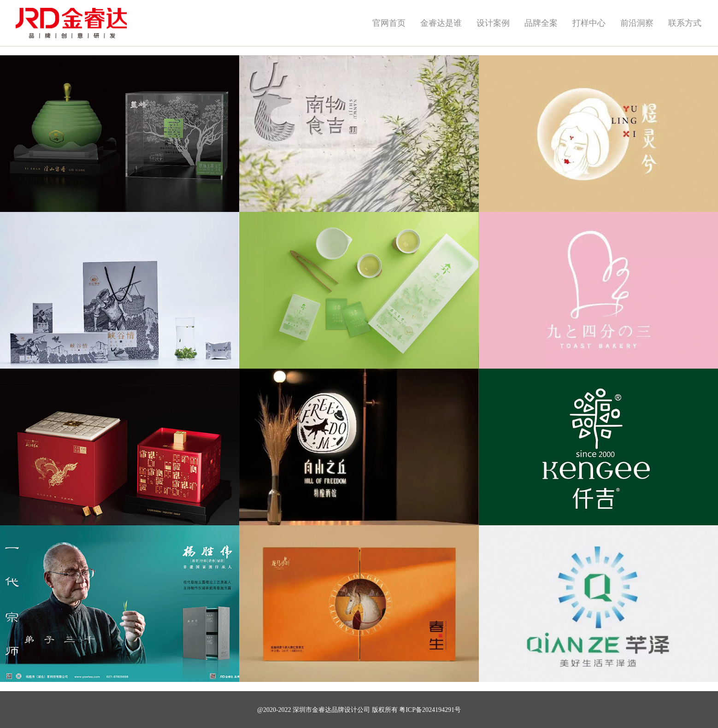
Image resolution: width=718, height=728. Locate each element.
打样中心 (589, 23)
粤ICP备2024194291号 (430, 710)
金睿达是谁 (441, 23)
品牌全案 (541, 23)
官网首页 (389, 23)
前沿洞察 (637, 23)
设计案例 (493, 23)
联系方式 (685, 23)
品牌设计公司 (351, 710)
